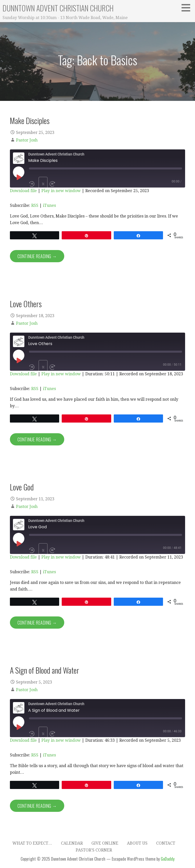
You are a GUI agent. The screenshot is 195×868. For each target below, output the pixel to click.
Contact (166, 843)
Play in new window (61, 191)
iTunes (49, 205)
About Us (137, 843)
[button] (188, 8)
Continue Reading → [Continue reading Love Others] (37, 439)
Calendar (72, 843)
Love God (22, 487)
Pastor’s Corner (94, 850)
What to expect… (32, 843)
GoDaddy (168, 859)
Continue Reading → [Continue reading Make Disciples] (37, 256)
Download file (23, 191)
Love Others (26, 304)
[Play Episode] (19, 177)
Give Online (105, 843)
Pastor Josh (27, 140)
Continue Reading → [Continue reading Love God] (37, 623)
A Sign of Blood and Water (45, 670)
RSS (35, 205)
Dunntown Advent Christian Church (58, 8)
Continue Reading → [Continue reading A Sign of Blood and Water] (37, 806)
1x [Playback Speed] (43, 184)
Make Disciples (30, 120)
